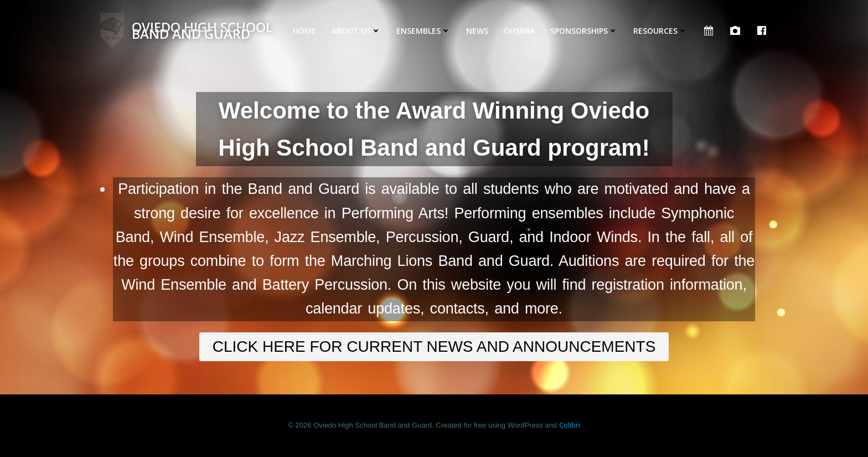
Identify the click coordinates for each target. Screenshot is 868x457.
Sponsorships (584, 31)
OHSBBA (519, 31)
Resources (660, 31)
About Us (356, 31)
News (477, 31)
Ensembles (423, 31)
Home (304, 31)
